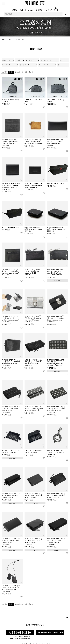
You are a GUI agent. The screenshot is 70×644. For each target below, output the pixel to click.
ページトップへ (67, 617)
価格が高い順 (29, 72)
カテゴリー (12, 39)
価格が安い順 (19, 72)
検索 (65, 14)
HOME (4, 39)
